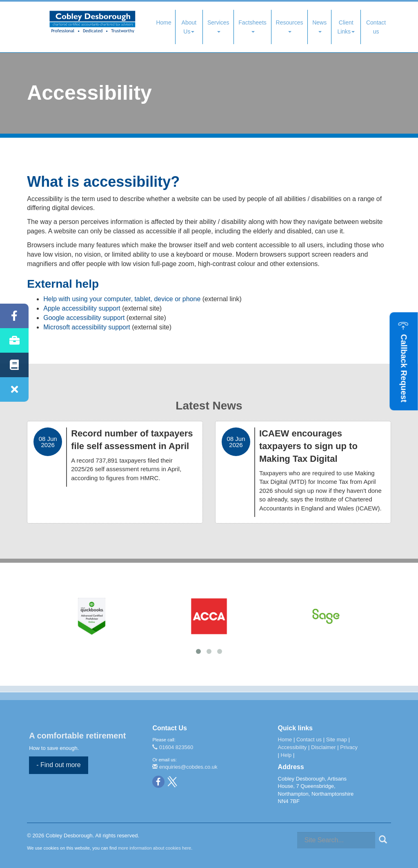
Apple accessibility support (82, 308)
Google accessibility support (84, 318)
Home (163, 22)
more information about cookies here (155, 848)
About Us (189, 27)
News (319, 26)
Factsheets (252, 26)
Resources (290, 26)
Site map (337, 739)
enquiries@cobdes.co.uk (185, 767)
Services (218, 26)
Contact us (376, 27)
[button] (404, 361)
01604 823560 (173, 747)
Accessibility (292, 747)
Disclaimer (324, 747)
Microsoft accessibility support (87, 327)
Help (286, 755)
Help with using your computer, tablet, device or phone (122, 299)
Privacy (349, 747)
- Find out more (58, 765)
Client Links (346, 27)
